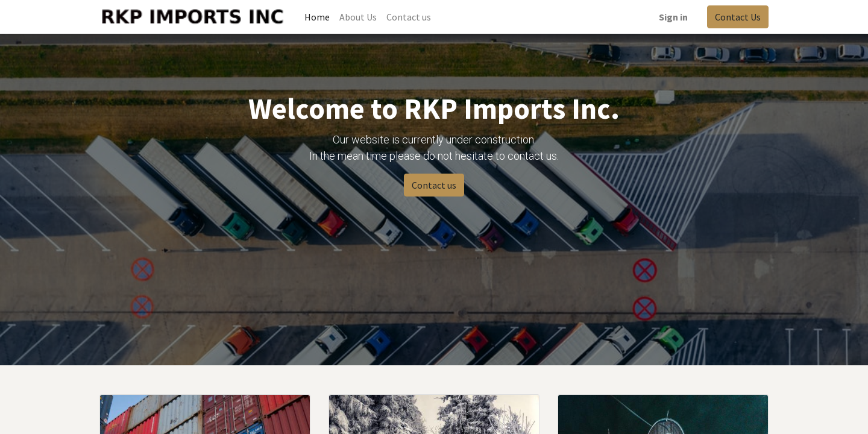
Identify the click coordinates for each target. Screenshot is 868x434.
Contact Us (738, 17)
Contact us (434, 185)
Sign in (673, 17)
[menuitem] (317, 17)
